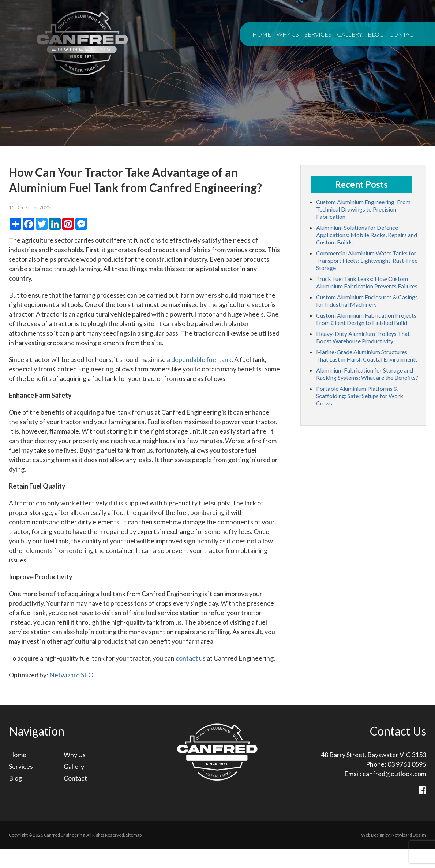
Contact (403, 34)
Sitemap (134, 835)
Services (318, 34)
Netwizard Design (409, 835)
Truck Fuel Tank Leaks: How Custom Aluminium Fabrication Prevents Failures (367, 282)
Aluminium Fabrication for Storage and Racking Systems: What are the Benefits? (367, 374)
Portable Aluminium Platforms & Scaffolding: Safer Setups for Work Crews (360, 396)
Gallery (350, 34)
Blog (376, 34)
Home (262, 34)
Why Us (288, 34)
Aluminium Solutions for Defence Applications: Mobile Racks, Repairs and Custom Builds (367, 235)
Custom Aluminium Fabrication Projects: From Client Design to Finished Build (367, 319)
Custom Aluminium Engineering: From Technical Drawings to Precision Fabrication (363, 209)
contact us (191, 658)
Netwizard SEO (71, 675)
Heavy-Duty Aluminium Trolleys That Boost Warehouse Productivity (363, 337)
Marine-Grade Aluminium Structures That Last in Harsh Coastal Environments (367, 356)
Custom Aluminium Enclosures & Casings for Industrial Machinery (367, 301)
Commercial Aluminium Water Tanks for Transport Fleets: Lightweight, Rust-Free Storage (367, 260)
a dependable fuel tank (199, 359)
